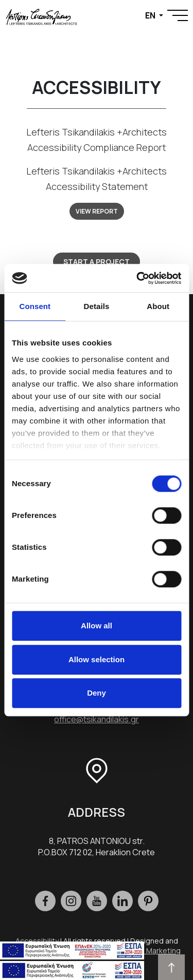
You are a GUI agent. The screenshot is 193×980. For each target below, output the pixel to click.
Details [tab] (97, 306)
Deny (97, 693)
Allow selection (97, 659)
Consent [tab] (35, 306)
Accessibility (37, 941)
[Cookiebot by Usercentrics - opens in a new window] (137, 278)
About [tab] (158, 306)
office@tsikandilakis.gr (97, 719)
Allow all (97, 626)
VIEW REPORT (97, 211)
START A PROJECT (97, 262)
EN (151, 15)
